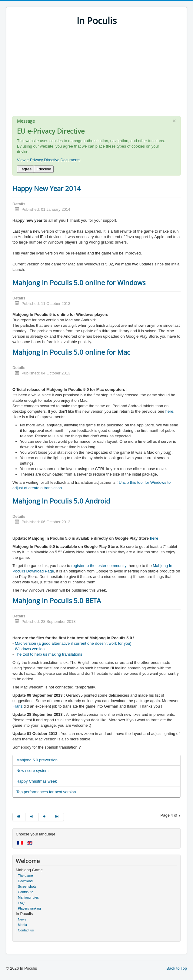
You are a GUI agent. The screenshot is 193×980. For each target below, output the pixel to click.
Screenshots (27, 886)
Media (22, 925)
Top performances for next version (46, 792)
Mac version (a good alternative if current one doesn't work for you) (73, 643)
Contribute (26, 892)
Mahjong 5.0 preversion (37, 760)
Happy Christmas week (37, 781)
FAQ (21, 903)
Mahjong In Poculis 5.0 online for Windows (79, 282)
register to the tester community (99, 566)
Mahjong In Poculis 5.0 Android (61, 501)
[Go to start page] (19, 817)
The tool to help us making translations (49, 654)
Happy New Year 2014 (47, 188)
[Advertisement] (96, 73)
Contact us (26, 930)
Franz (17, 706)
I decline (44, 169)
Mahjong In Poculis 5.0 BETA (57, 600)
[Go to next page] (45, 817)
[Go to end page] (58, 817)
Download (25, 881)
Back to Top (177, 968)
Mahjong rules (28, 897)
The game (25, 876)
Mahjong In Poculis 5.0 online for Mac (71, 352)
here (169, 411)
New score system (32, 771)
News (22, 919)
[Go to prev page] (32, 817)
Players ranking (29, 908)
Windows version (30, 649)
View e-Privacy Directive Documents (49, 160)
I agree (25, 169)
